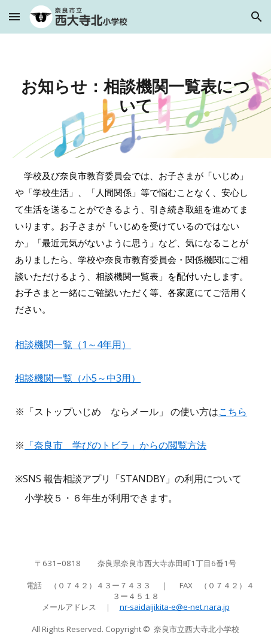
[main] (135, 96)
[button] (14, 16)
